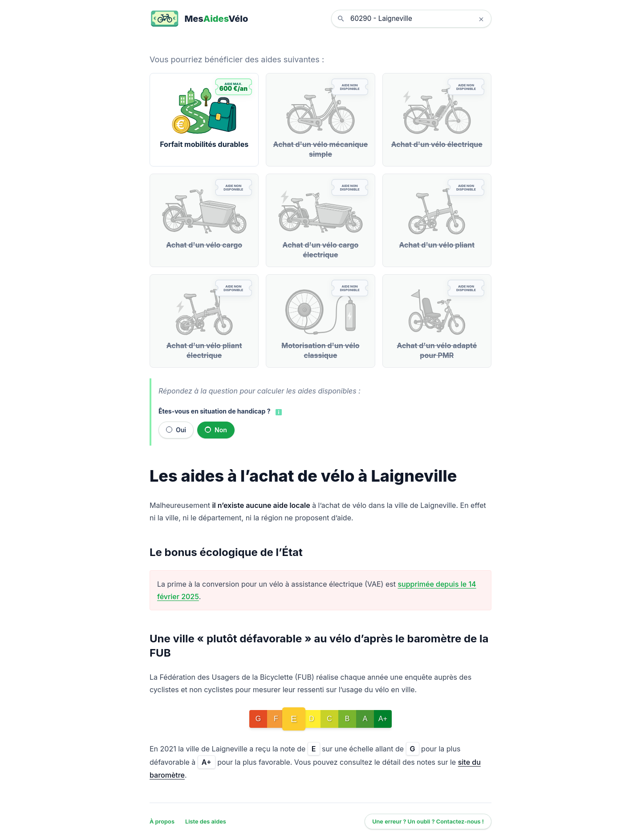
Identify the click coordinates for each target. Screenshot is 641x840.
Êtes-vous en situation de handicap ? (214, 411)
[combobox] (418, 19)
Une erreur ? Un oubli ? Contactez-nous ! (428, 822)
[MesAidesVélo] (199, 19)
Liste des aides (206, 822)
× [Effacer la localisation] (481, 19)
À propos (162, 822)
